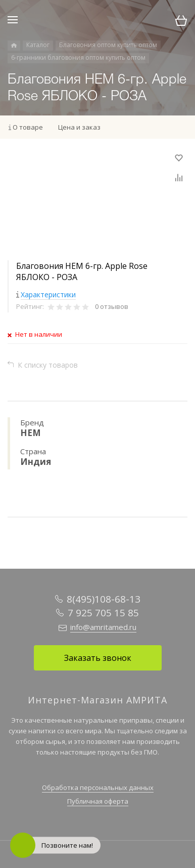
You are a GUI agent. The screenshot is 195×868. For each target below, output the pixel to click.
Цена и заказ (79, 127)
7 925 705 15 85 (103, 613)
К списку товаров (48, 365)
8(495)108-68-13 (104, 599)
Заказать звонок (98, 658)
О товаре (28, 127)
